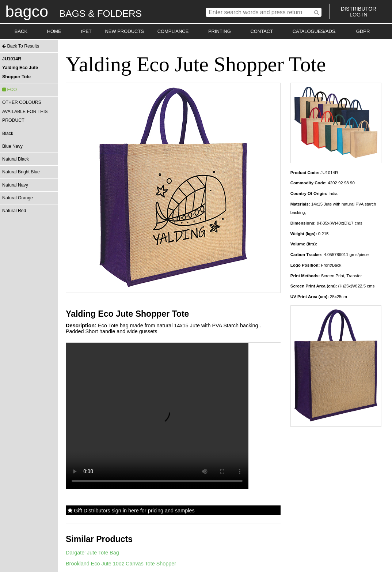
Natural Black (16, 159)
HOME (54, 31)
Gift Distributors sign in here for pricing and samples (131, 511)
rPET (86, 31)
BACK (21, 31)
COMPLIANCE (173, 31)
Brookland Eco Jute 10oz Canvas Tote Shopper (121, 564)
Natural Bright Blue (21, 172)
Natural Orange (18, 198)
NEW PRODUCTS (124, 31)
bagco (27, 11)
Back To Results (21, 46)
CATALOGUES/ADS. (315, 31)
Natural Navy (15, 185)
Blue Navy (12, 146)
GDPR (363, 31)
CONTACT (262, 31)
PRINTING (220, 31)
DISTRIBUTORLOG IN (359, 12)
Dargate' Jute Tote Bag (92, 553)
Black (8, 133)
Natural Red (14, 211)
